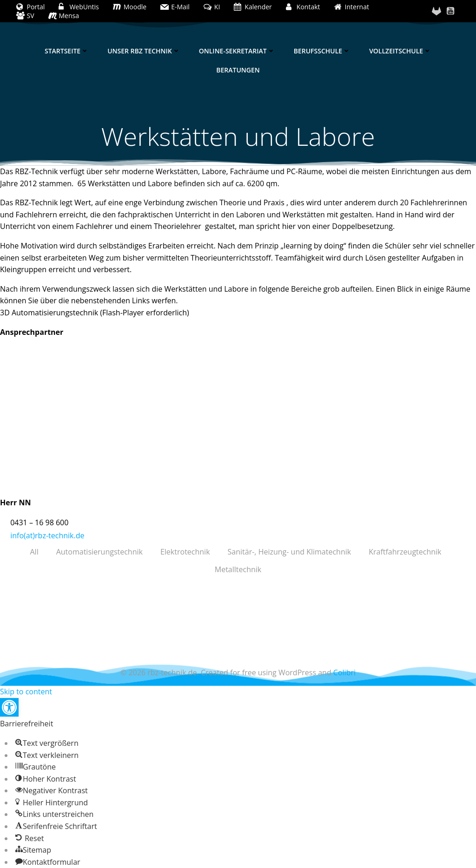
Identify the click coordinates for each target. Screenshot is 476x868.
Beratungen (238, 70)
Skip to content (26, 692)
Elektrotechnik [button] (185, 552)
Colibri (344, 672)
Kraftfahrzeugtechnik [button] (405, 552)
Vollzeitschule (400, 51)
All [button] (34, 552)
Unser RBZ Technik (144, 51)
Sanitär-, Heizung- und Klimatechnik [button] (290, 552)
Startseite (67, 51)
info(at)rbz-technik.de (47, 535)
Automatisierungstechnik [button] (99, 552)
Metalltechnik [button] (238, 569)
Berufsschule (322, 51)
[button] (9, 707)
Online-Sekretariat (237, 51)
